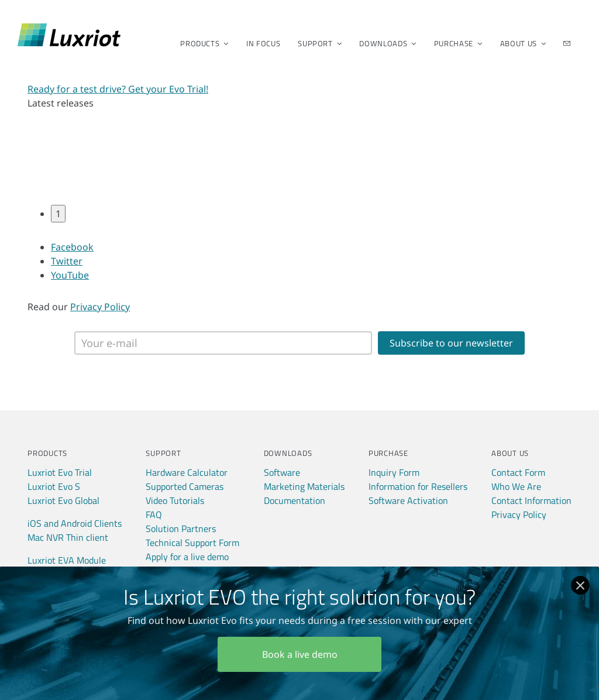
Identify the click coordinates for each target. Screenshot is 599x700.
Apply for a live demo (187, 557)
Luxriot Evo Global (63, 500)
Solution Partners (181, 529)
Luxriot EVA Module (67, 560)
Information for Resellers (418, 486)
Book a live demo (300, 654)
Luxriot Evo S (54, 486)
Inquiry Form (394, 472)
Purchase (455, 43)
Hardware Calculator (187, 472)
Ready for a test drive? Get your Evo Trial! (118, 89)
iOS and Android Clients (75, 523)
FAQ (154, 514)
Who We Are (516, 486)
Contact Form (518, 472)
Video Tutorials (175, 500)
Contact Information (531, 500)
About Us (519, 43)
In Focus (263, 43)
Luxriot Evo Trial (60, 472)
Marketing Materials (304, 486)
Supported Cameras (185, 486)
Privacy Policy (100, 307)
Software (282, 472)
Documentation (295, 500)
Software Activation (408, 500)
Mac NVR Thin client (68, 537)
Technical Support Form (192, 543)
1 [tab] (58, 214)
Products (201, 43)
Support (316, 43)
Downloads (384, 43)
